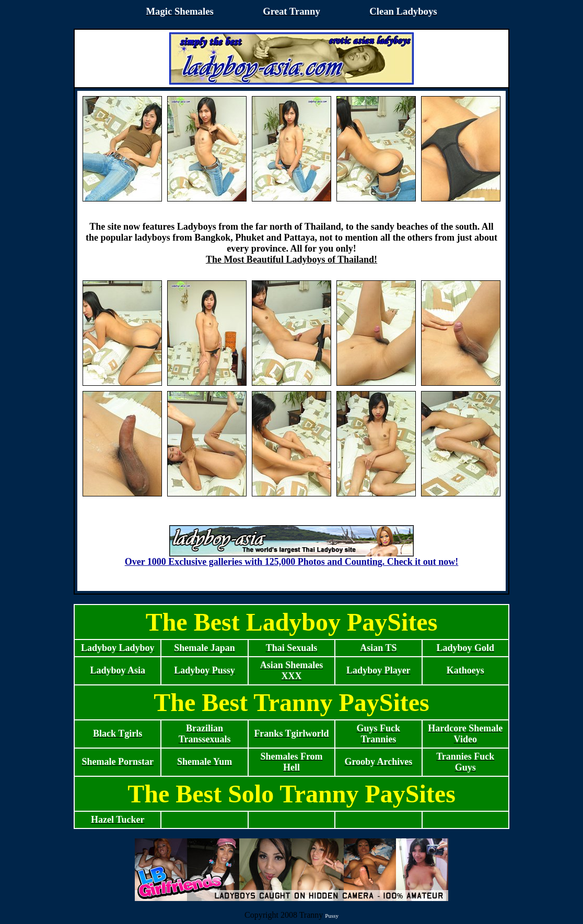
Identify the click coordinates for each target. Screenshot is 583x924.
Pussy (332, 916)
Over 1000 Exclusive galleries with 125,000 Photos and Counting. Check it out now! (292, 558)
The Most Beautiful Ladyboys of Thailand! (291, 259)
